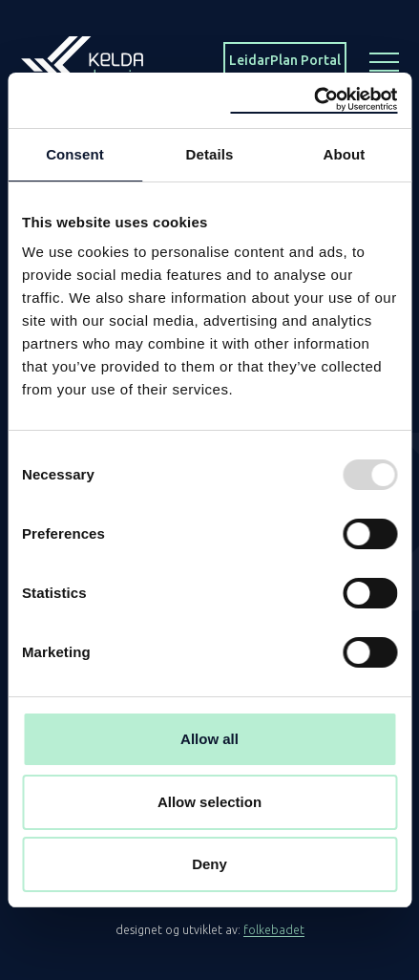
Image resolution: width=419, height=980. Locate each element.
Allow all (209, 739)
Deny (209, 864)
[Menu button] (385, 61)
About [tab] (345, 154)
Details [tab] (210, 154)
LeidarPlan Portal (285, 60)
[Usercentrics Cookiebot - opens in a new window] (314, 100)
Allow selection (209, 802)
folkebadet (274, 930)
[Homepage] (82, 59)
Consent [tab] (75, 154)
